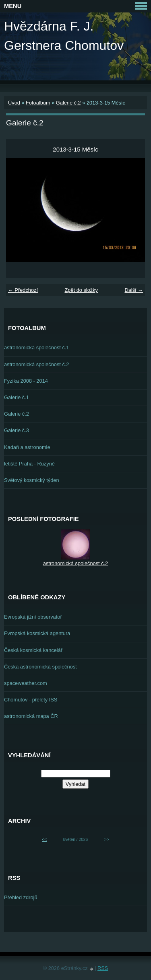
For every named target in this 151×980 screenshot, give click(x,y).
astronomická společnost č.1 (36, 348)
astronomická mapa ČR (31, 716)
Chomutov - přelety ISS (31, 700)
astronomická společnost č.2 (36, 364)
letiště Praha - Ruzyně (29, 464)
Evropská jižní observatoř (33, 617)
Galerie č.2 (68, 103)
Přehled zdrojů (21, 897)
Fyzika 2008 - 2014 (26, 381)
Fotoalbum (38, 103)
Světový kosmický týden (32, 480)
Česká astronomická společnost (40, 667)
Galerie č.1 (17, 397)
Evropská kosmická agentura (37, 633)
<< (44, 840)
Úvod (14, 103)
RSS (103, 968)
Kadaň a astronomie (27, 447)
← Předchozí (23, 290)
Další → (134, 290)
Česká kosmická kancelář (33, 650)
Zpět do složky (81, 290)
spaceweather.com (26, 683)
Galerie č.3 (17, 430)
